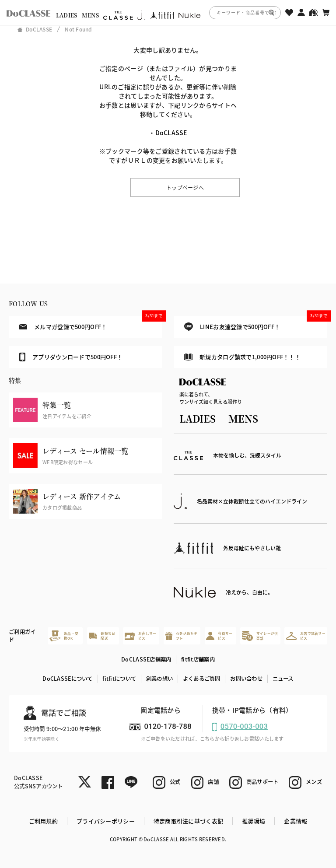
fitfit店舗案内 (198, 659)
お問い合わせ (246, 679)
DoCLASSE (171, 133)
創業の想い (159, 679)
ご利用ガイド (22, 636)
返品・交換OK (64, 636)
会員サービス (219, 636)
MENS (90, 15)
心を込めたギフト (182, 636)
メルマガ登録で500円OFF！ (91, 323)
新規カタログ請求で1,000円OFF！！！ (242, 357)
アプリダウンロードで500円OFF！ (71, 357)
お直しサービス (140, 636)
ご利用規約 (43, 821)
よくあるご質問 (202, 679)
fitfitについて (119, 679)
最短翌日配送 (102, 636)
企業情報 (296, 821)
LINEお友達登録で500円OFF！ (256, 324)
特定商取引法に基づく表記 (188, 821)
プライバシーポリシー (106, 821)
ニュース (283, 679)
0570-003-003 (244, 726)
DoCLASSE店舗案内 (146, 659)
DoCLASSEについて (67, 679)
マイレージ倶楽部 (260, 636)
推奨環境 (254, 821)
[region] (168, 12)
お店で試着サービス (306, 636)
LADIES (67, 15)
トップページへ (185, 187)
